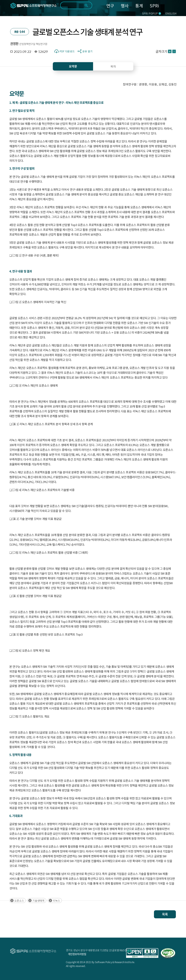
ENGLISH (171, 13)
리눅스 (56, 900)
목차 (113, 66)
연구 (110, 6)
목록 (165, 914)
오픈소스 (19, 900)
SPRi (154, 6)
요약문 (73, 66)
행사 (125, 6)
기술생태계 (38, 900)
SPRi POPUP (152, 13)
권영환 (14, 44)
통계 (139, 6)
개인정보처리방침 (77, 954)
